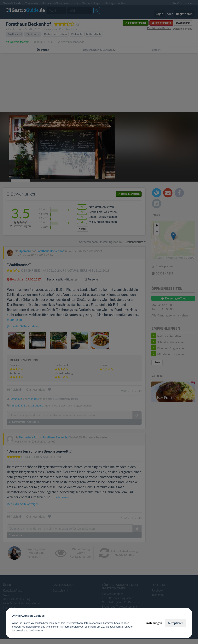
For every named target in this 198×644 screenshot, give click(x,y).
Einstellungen (153, 623)
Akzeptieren (176, 623)
